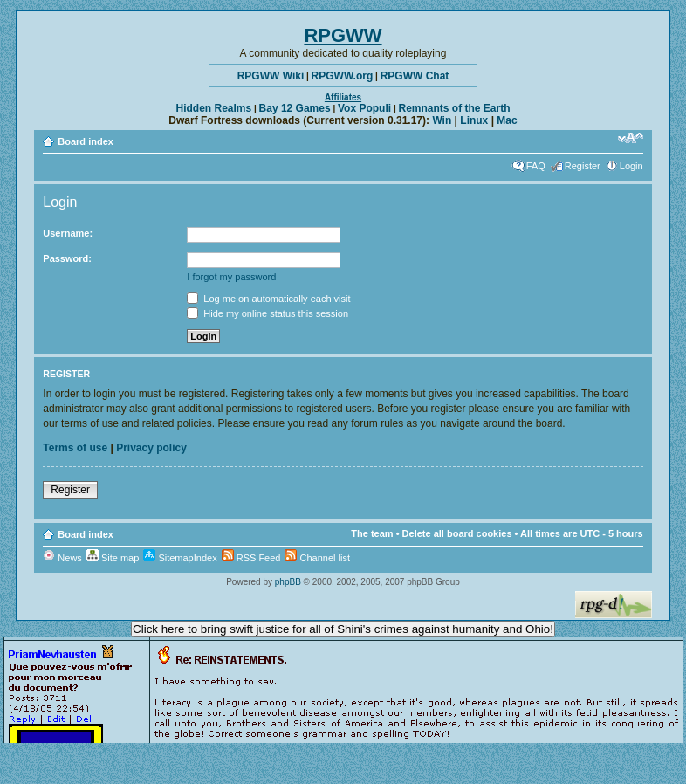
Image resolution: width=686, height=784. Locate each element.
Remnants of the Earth (454, 108)
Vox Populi (364, 108)
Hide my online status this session (268, 313)
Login (631, 166)
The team (372, 533)
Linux (474, 120)
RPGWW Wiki (271, 76)
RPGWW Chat (415, 76)
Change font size (631, 138)
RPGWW (343, 35)
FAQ (536, 166)
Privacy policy (151, 448)
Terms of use (75, 448)
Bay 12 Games (295, 108)
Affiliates (343, 97)
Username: (68, 233)
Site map (113, 558)
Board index (86, 141)
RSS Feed (251, 558)
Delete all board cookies (457, 533)
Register (583, 166)
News (62, 558)
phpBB (288, 582)
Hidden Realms (214, 108)
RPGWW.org (343, 76)
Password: (67, 258)
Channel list (317, 558)
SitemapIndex (180, 558)
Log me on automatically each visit (268, 299)
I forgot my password (231, 277)
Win (442, 120)
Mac (507, 120)
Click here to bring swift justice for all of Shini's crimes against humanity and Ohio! (343, 629)
